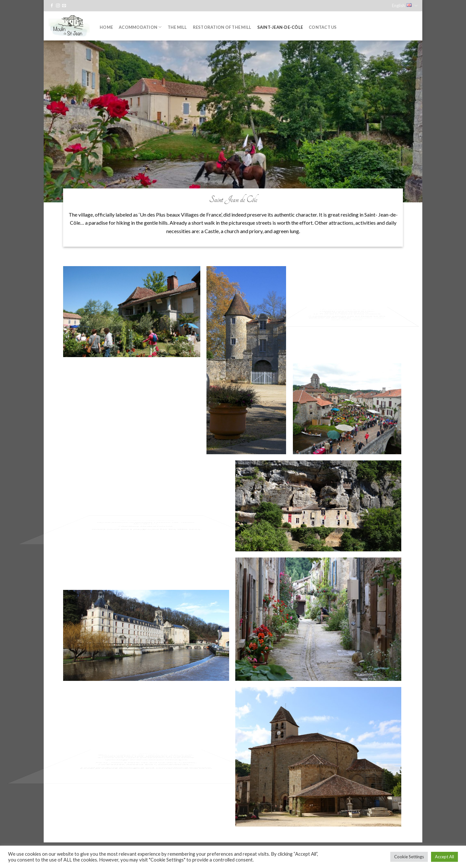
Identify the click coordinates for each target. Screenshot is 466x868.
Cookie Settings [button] (409, 857)
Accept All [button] (444, 857)
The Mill (177, 27)
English (405, 6)
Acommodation (140, 27)
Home (106, 27)
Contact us (323, 27)
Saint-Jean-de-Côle (280, 27)
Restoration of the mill (222, 27)
